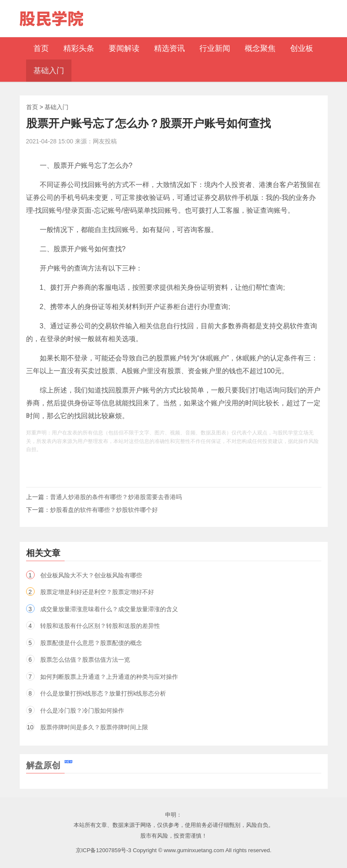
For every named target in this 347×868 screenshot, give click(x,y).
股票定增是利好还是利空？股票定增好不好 (97, 592)
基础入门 (56, 107)
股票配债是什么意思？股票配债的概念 (91, 643)
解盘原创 (49, 765)
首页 (32, 107)
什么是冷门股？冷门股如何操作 (82, 710)
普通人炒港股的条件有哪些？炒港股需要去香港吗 (116, 497)
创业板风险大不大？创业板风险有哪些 (91, 575)
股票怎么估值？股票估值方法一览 (85, 660)
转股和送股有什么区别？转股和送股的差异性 (100, 626)
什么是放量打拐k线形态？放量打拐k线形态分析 (103, 693)
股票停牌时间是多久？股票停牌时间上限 (94, 727)
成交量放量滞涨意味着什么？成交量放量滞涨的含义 (109, 609)
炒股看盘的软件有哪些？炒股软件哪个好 (104, 510)
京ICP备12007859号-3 (104, 850)
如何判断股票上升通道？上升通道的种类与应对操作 (109, 677)
